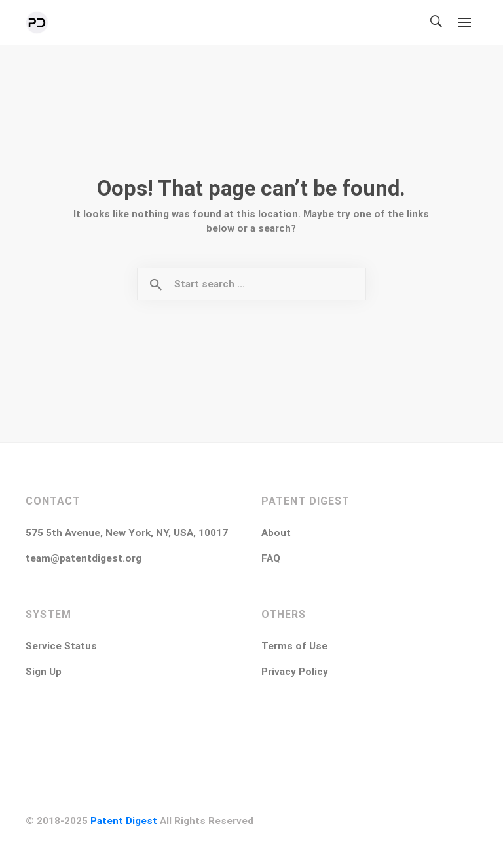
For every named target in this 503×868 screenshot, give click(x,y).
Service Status (61, 646)
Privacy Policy (295, 672)
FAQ (271, 558)
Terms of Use (294, 646)
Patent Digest (124, 821)
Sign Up (44, 672)
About (276, 533)
